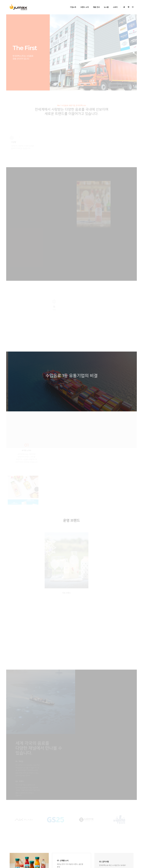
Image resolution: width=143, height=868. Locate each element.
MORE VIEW (61, 654)
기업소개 (71, 4)
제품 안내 (95, 4)
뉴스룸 (105, 4)
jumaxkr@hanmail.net (110, 700)
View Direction (104, 703)
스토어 (114, 4)
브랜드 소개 (83, 4)
